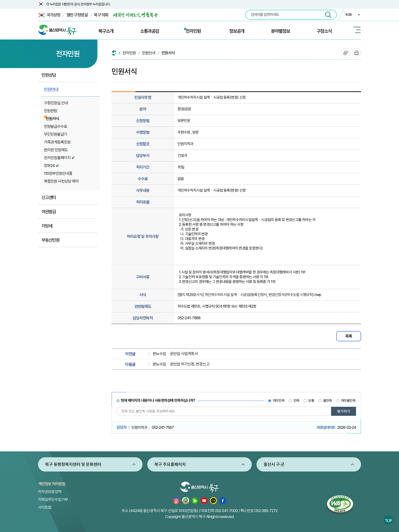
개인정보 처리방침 (52, 484)
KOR (349, 15)
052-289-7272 (266, 511)
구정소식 (324, 31)
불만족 (328, 401)
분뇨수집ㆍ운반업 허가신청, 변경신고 (181, 364)
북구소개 (106, 31)
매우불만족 (348, 401)
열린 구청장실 (77, 15)
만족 (296, 401)
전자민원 (193, 31)
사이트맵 (45, 507)
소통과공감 (150, 31)
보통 (311, 401)
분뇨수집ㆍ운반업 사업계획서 (175, 354)
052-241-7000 (226, 511)
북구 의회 (101, 15)
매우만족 (279, 401)
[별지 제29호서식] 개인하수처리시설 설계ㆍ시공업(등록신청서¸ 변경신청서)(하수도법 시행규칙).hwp (249, 295)
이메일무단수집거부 (53, 500)
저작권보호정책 (50, 492)
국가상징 (49, 15)
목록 (349, 336)
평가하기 (344, 411)
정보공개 (237, 31)
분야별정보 (280, 31)
